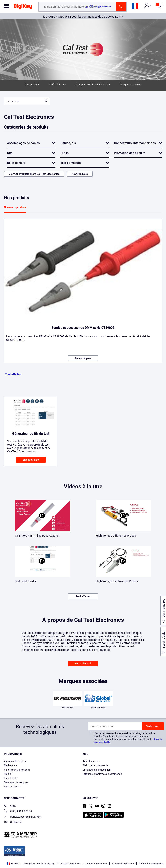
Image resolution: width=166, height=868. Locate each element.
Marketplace (11, 765)
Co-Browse (13, 822)
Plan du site (10, 778)
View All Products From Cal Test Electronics (34, 174)
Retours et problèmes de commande (102, 774)
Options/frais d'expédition (97, 770)
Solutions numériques (16, 782)
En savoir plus (83, 358)
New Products (80, 174)
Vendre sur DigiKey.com (17, 770)
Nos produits (32, 85)
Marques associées (130, 85)
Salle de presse (12, 787)
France (13, 864)
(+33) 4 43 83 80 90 (18, 812)
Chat (10, 806)
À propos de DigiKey (15, 761)
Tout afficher (13, 374)
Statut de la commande (95, 765)
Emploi (8, 774)
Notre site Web (83, 663)
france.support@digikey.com (23, 817)
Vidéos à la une (58, 85)
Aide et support (91, 761)
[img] (23, 7)
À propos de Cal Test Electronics (93, 85)
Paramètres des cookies (151, 864)
